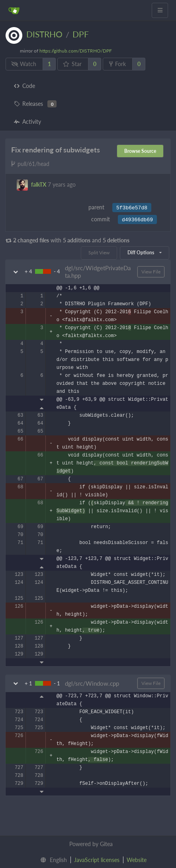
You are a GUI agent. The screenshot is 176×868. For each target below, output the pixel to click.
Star (72, 64)
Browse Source (140, 151)
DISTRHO (44, 34)
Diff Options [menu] (145, 253)
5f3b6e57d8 (132, 208)
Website (137, 860)
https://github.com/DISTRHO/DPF (76, 51)
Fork (117, 64)
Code (24, 86)
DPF (81, 34)
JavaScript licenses (97, 860)
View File (151, 272)
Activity (27, 122)
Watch (24, 64)
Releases (35, 104)
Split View (99, 253)
